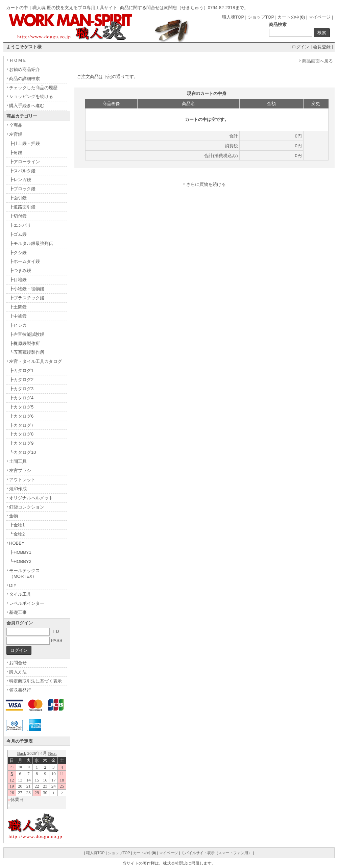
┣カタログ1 (21, 370)
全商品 (16, 125)
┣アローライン (25, 162)
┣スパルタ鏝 (22, 171)
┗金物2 (17, 534)
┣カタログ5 (21, 407)
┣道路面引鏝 (22, 207)
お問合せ (18, 663)
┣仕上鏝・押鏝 (25, 143)
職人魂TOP (233, 17)
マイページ (320, 17)
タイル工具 (20, 594)
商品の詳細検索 (25, 79)
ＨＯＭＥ (18, 60)
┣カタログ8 (21, 434)
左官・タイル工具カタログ (35, 361)
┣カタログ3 (21, 389)
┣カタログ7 (21, 425)
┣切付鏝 (18, 216)
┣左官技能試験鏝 (27, 334)
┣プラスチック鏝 (27, 298)
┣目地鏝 (18, 280)
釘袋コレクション (27, 507)
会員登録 (322, 47)
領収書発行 (20, 690)
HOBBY (17, 543)
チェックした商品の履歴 (33, 88)
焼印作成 (18, 489)
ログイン (300, 47)
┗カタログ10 (22, 452)
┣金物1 (17, 525)
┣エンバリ (20, 225)
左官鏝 (16, 134)
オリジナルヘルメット (31, 498)
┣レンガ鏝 (20, 180)
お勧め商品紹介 (25, 69)
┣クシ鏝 (18, 253)
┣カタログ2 (21, 380)
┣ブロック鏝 (22, 189)
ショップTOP (261, 17)
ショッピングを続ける (31, 96)
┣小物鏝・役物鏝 (27, 289)
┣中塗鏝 (18, 316)
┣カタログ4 (21, 398)
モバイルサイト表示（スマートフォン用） (216, 853)
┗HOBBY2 (20, 561)
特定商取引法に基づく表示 (35, 681)
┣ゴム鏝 (18, 234)
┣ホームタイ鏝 (25, 261)
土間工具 (18, 461)
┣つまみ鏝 (20, 270)
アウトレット (22, 480)
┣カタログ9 (21, 443)
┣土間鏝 (18, 307)
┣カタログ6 (21, 416)
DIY (13, 585)
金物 (14, 516)
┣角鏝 (16, 153)
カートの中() (291, 17)
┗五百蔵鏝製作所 (27, 352)
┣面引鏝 (18, 198)
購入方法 (18, 672)
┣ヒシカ (18, 325)
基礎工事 (18, 612)
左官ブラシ (20, 470)
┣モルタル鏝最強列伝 (31, 243)
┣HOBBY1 (20, 552)
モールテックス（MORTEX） (25, 573)
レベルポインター (27, 603)
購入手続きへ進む (27, 106)
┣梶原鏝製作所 (25, 343)
